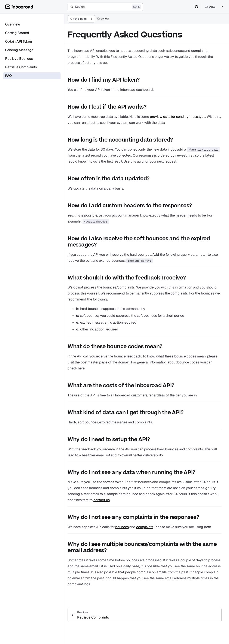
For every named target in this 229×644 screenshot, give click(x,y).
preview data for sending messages (178, 117)
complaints (145, 527)
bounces (122, 527)
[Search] (105, 7)
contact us (102, 500)
